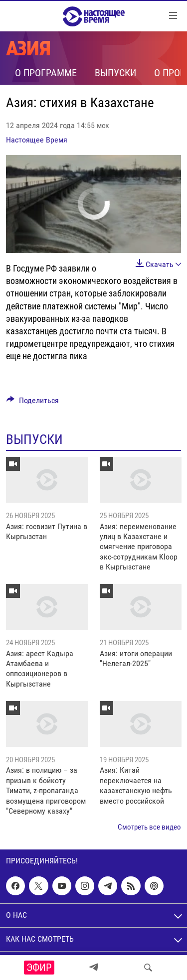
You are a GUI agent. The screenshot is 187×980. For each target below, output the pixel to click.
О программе (46, 73)
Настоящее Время (37, 140)
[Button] (33, 403)
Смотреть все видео (149, 827)
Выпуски (115, 73)
